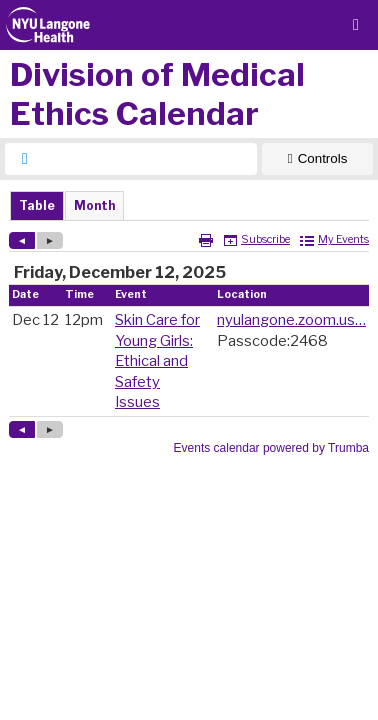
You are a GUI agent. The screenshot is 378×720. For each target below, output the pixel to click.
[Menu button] (356, 25)
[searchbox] (149, 159)
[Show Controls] (317, 159)
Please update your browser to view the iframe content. (189, 205)
